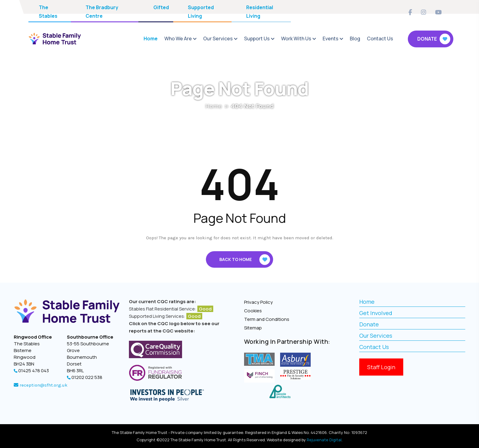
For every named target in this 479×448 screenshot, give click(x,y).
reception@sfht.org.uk (43, 385)
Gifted (161, 7)
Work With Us (296, 39)
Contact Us (380, 39)
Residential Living (260, 12)
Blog (355, 39)
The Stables (48, 12)
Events (331, 39)
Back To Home (245, 260)
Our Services (218, 39)
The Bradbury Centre (102, 12)
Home (151, 39)
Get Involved (376, 313)
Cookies (253, 311)
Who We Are (178, 39)
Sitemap (253, 328)
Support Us (257, 39)
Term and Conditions (267, 319)
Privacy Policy (258, 302)
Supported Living (201, 12)
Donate (434, 39)
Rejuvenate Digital (324, 440)
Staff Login (381, 367)
